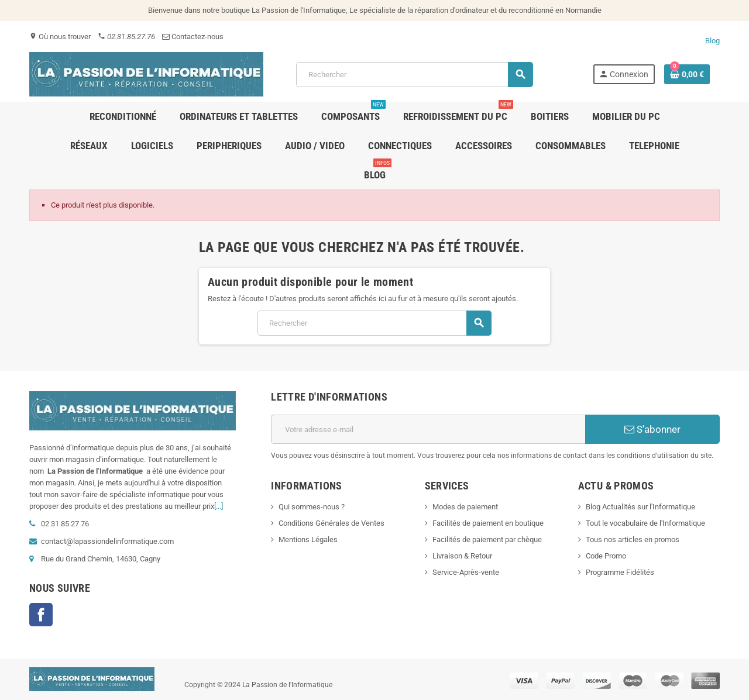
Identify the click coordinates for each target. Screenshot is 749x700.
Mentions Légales (308, 539)
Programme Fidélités (620, 572)
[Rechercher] (414, 75)
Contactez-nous (193, 37)
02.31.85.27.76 (126, 37)
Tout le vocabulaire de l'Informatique (645, 523)
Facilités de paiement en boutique (488, 523)
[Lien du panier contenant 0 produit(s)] (687, 74)
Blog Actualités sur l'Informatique (640, 507)
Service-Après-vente (466, 572)
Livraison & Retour (462, 556)
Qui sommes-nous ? (312, 507)
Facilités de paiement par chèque (487, 539)
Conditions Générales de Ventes (331, 523)
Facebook (41, 615)
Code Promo (606, 556)
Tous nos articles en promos (633, 539)
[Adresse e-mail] (428, 429)
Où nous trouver (60, 37)
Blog (712, 41)
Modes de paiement (465, 507)
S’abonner (652, 429)
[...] (219, 506)
